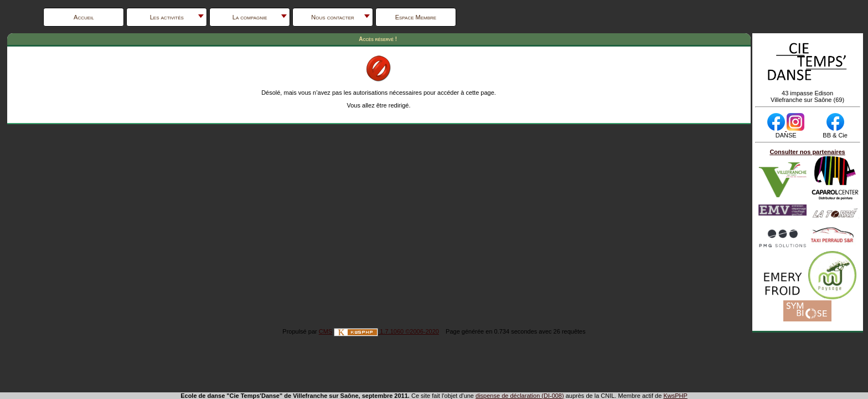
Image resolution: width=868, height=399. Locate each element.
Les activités (167, 17)
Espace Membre (416, 17)
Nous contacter (333, 17)
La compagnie (250, 17)
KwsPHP (675, 396)
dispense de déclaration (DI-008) (520, 396)
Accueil (84, 17)
